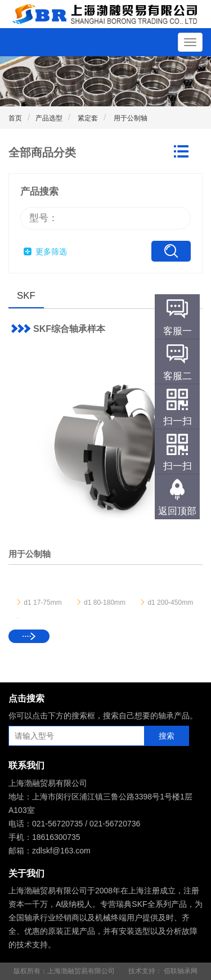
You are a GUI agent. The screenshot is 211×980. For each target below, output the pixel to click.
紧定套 (87, 118)
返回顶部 (177, 511)
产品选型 (49, 118)
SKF (26, 296)
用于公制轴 (129, 118)
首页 (15, 118)
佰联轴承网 (181, 971)
